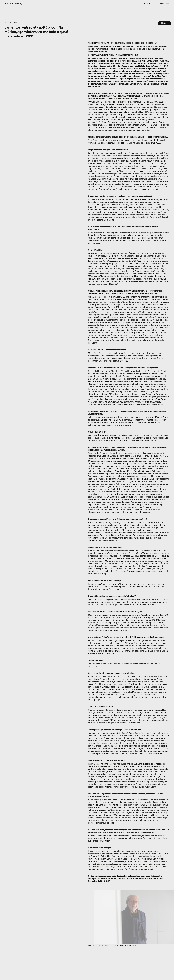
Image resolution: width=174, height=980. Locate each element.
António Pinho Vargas (14, 4)
